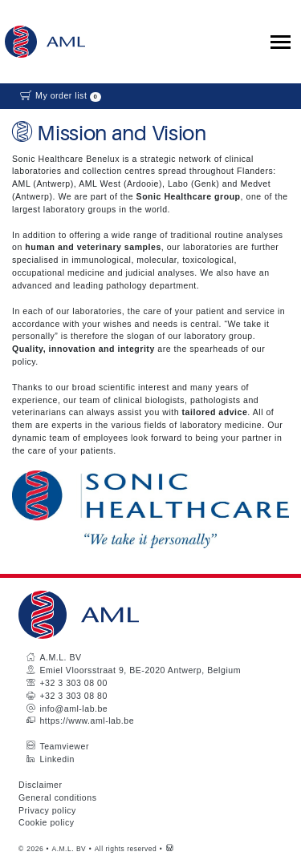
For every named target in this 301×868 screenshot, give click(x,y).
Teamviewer (64, 746)
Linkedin (57, 759)
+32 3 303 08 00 (73, 683)
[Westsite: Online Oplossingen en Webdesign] (170, 849)
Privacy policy (47, 810)
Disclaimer (41, 785)
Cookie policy (47, 822)
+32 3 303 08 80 (73, 696)
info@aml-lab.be (73, 709)
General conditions (57, 797)
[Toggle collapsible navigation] (281, 42)
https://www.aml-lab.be (87, 721)
